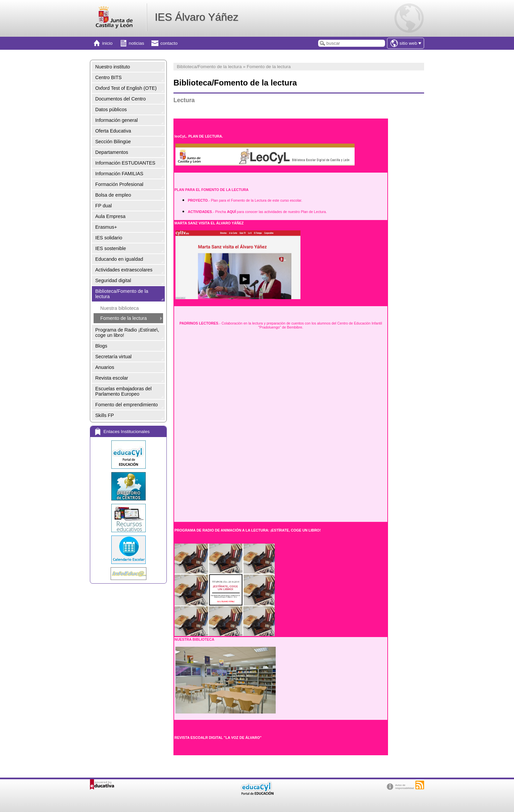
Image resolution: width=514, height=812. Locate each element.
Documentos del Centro (120, 99)
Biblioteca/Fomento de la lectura (122, 294)
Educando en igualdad (119, 259)
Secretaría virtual (113, 357)
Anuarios (105, 367)
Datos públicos (111, 110)
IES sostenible (111, 248)
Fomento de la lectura (123, 318)
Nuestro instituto (113, 67)
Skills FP (105, 415)
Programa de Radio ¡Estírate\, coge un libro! (127, 333)
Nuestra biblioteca (119, 308)
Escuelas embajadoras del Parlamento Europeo (123, 391)
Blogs (101, 346)
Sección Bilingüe (113, 142)
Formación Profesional (119, 184)
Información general (116, 120)
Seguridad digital (113, 280)
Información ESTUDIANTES (125, 163)
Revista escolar (112, 378)
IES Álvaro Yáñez (197, 17)
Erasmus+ (106, 227)
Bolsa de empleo (113, 195)
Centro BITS (108, 77)
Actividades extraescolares (124, 270)
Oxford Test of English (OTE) (126, 88)
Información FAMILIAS (119, 174)
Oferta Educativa (113, 131)
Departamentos (112, 152)
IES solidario (109, 238)
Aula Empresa (110, 216)
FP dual (103, 206)
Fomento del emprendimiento (126, 405)
